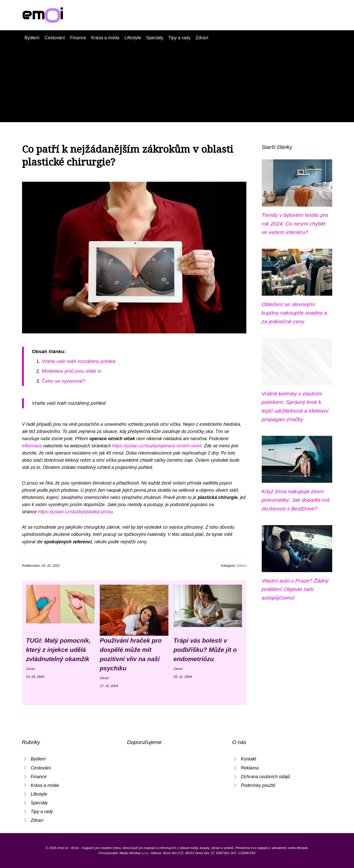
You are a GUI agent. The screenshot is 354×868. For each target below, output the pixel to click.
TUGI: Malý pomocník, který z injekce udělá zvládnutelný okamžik (58, 650)
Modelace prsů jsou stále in (72, 371)
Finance (78, 38)
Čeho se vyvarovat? (64, 381)
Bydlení (32, 38)
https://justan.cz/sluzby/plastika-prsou (75, 512)
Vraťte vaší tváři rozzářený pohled (79, 361)
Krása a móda (105, 38)
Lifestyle (133, 38)
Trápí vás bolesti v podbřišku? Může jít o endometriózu (205, 650)
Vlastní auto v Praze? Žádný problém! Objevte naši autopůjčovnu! (295, 589)
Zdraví (202, 38)
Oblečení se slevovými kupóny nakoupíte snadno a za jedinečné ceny (295, 313)
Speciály (155, 38)
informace (32, 446)
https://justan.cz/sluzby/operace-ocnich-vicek (157, 446)
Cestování (55, 38)
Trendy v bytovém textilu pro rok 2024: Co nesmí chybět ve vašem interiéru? (295, 224)
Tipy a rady (179, 38)
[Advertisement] (177, 80)
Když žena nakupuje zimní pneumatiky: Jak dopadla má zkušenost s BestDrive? (296, 500)
